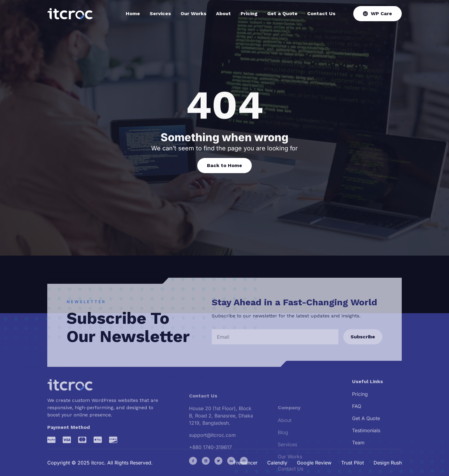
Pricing (249, 14)
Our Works (193, 14)
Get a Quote (282, 14)
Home (133, 14)
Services (160, 14)
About (223, 14)
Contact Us (321, 14)
